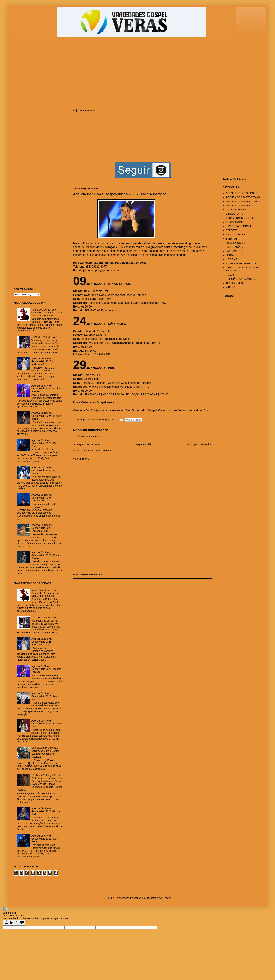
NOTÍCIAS (232, 259)
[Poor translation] (20, 923)
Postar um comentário (89, 436)
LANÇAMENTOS (235, 251)
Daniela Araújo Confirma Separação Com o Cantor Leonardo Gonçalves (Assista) (45, 752)
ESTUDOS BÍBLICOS (238, 234)
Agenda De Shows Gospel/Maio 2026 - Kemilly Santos (46, 555)
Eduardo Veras (94, 420)
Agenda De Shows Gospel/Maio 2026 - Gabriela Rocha (47, 724)
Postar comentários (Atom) (97, 450)
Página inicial (144, 444)
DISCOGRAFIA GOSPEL (240, 226)
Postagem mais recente (87, 444)
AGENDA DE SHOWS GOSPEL (243, 201)
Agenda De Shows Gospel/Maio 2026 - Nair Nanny (45, 471)
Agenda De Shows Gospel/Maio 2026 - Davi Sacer (45, 443)
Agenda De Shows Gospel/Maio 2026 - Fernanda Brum (42, 528)
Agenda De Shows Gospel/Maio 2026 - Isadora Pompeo (46, 389)
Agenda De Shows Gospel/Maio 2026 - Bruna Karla (46, 811)
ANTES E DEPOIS (236, 210)
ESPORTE (232, 230)
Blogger (166, 898)
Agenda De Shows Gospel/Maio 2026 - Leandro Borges (47, 416)
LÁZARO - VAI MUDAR (44, 337)
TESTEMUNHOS (235, 283)
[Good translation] (9, 923)
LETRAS (231, 255)
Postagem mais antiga (199, 444)
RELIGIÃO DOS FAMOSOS (241, 279)
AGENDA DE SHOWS (238, 205)
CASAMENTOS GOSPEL (240, 218)
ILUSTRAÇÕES (235, 247)
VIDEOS (231, 287)
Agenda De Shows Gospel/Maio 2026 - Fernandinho (42, 498)
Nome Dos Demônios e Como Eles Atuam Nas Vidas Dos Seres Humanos (47, 313)
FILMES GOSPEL (236, 243)
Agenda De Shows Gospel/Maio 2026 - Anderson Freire (42, 361)
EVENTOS (232, 239)
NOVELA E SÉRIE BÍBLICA (241, 264)
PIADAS (230, 275)
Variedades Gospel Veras (149, 411)
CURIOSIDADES (235, 222)
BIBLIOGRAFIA (234, 214)
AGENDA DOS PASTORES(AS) (243, 197)
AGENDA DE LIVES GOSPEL (242, 193)
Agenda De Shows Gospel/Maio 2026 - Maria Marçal (45, 696)
